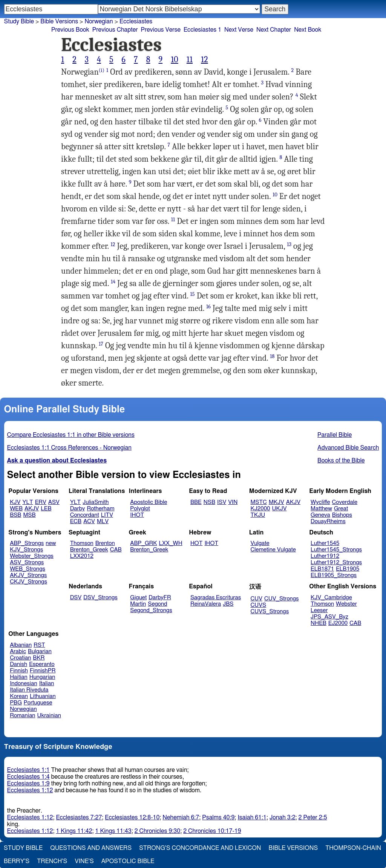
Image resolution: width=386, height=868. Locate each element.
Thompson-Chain (353, 848)
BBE (196, 502)
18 (272, 356)
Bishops (342, 515)
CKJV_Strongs (28, 582)
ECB (76, 521)
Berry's (17, 861)
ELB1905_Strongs (334, 575)
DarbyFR (160, 598)
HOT (196, 543)
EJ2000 (338, 623)
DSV (76, 598)
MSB (29, 515)
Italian (47, 684)
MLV (103, 521)
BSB (15, 515)
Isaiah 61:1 (252, 817)
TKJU (258, 515)
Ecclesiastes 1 (202, 30)
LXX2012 (82, 556)
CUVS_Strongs (270, 612)
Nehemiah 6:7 (181, 817)
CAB (116, 550)
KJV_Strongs (26, 550)
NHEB (319, 623)
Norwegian (23, 709)
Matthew (321, 509)
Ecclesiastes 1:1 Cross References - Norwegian (69, 448)
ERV (41, 502)
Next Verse (239, 30)
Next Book (308, 30)
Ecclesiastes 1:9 (28, 784)
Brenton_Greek (89, 550)
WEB (16, 509)
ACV (89, 521)
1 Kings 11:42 (74, 831)
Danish (18, 664)
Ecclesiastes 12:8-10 (132, 817)
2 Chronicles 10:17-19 (212, 831)
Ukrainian (49, 716)
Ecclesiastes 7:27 (79, 817)
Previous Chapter (115, 30)
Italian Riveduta (29, 690)
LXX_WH (171, 543)
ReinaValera (206, 604)
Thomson (82, 543)
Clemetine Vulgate (273, 550)
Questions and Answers (91, 848)
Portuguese (38, 703)
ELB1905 (348, 569)
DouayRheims (328, 521)
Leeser (319, 610)
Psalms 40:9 (218, 817)
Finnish (19, 671)
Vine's (84, 861)
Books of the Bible (341, 461)
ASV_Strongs (27, 563)
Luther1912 (325, 556)
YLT (28, 502)
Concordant (85, 515)
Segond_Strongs (151, 610)
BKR (39, 658)
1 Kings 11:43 (113, 831)
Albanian (21, 645)
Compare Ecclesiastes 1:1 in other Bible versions (71, 435)
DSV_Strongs (100, 598)
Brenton (105, 543)
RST (39, 645)
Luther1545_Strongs (336, 550)
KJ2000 (260, 509)
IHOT (137, 515)
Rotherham (100, 509)
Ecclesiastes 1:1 (28, 770)
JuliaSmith (96, 502)
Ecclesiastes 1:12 (30, 790)
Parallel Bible (335, 435)
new (51, 543)
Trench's (52, 861)
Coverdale (345, 502)
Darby (78, 509)
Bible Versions (59, 21)
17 (101, 344)
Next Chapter (274, 30)
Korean (19, 696)
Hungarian (42, 677)
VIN (233, 502)
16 (208, 307)
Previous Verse (161, 30)
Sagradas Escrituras (216, 598)
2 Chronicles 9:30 (157, 831)
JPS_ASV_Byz (329, 617)
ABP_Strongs (27, 543)
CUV (257, 599)
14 (113, 282)
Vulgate (260, 543)
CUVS (259, 605)
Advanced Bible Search (348, 448)
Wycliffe (320, 502)
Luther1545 (325, 543)
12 (204, 60)
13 (289, 244)
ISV (222, 502)
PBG (16, 703)
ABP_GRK (143, 543)
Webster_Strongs (32, 556)
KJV (15, 502)
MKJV (276, 502)
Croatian (20, 658)
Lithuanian (43, 696)
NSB (209, 502)
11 (190, 60)
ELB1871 (322, 569)
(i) (102, 70)
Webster (346, 604)
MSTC (259, 502)
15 (193, 294)
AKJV (32, 509)
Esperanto (42, 664)
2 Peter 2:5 (313, 817)
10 (175, 60)
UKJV (280, 509)
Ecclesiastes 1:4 (28, 777)
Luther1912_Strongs (336, 563)
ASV (54, 502)
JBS (228, 604)
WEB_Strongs (28, 569)
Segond (157, 604)
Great (341, 509)
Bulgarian (40, 651)
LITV (107, 515)
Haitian (19, 677)
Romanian (22, 716)
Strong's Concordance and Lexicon (200, 848)
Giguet (138, 598)
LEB (46, 509)
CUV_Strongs (281, 599)
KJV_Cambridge (331, 598)
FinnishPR (43, 671)
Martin (138, 604)
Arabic (18, 651)
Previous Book (70, 30)
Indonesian (24, 684)
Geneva (320, 515)
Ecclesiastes (136, 21)
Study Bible (19, 21)
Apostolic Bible (128, 861)
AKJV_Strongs (28, 575)
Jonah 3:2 (283, 817)
